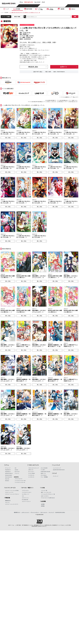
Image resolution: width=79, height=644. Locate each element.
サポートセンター (44, 512)
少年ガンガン (31, 470)
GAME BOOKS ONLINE (45, 472)
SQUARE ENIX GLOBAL (60, 512)
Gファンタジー (31, 472)
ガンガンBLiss (44, 475)
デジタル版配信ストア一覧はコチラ (70, 97)
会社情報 (43, 504)
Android (16, 470)
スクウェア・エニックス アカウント (12, 494)
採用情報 (43, 506)
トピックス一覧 (44, 491)
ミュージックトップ (57, 468)
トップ (2, 13)
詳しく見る (8, 138)
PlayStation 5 (8, 470)
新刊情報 (6, 13)
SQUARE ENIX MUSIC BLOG (59, 470)
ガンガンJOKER (32, 473)
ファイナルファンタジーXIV (20, 481)
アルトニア (7, 502)
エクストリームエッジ (26, 501)
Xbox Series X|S (8, 477)
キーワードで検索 (6, 17)
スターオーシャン (25, 498)
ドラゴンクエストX (18, 479)
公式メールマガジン (45, 496)
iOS (15, 468)
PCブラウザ (17, 472)
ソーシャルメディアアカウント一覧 (48, 494)
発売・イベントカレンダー (46, 492)
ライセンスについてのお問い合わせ (48, 498)
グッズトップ (56, 476)
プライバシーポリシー (35, 512)
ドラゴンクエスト (25, 491)
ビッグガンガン (31, 477)
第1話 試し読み (33, 67)
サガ (23, 496)
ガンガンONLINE (44, 468)
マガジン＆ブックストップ (33, 468)
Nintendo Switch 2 (9, 473)
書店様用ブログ (17, 512)
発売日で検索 (17, 17)
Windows (7, 481)
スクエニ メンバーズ (9, 492)
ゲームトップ (8, 468)
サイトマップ (51, 512)
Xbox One (7, 479)
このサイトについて (25, 512)
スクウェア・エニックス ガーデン (12, 504)
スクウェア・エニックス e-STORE (12, 491)
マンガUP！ (43, 470)
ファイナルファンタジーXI (20, 482)
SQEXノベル (43, 473)
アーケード (17, 473)
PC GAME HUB (25, 500)
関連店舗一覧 (8, 501)
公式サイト (64, 67)
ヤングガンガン (31, 475)
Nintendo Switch (9, 475)
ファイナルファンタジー (27, 492)
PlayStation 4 (8, 472)
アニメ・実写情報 (44, 477)
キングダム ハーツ (25, 494)
